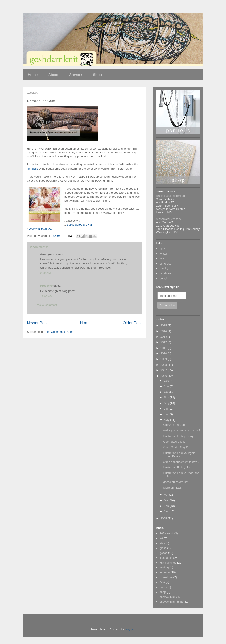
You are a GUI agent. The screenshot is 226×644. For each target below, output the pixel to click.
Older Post (132, 323)
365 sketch (167, 533)
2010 (164, 353)
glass (163, 548)
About (53, 75)
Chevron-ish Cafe (174, 425)
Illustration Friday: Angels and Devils (179, 455)
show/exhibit (168, 597)
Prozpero (46, 286)
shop (163, 592)
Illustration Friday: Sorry (178, 436)
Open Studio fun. (174, 442)
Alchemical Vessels (168, 219)
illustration (166, 558)
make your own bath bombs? (182, 430)
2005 (164, 518)
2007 (164, 370)
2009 (164, 359)
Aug (167, 403)
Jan (167, 511)
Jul (166, 409)
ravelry (164, 268)
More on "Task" (173, 488)
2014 (164, 331)
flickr (163, 259)
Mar (167, 500)
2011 (164, 348)
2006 (164, 376)
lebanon (165, 572)
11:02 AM (46, 296)
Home (33, 75)
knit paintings (168, 563)
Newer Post (37, 323)
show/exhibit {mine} (172, 602)
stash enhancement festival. (181, 462)
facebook (165, 273)
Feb (167, 506)
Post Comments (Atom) (59, 332)
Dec (167, 381)
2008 (164, 365)
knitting (164, 567)
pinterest (165, 264)
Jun (167, 414)
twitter (163, 254)
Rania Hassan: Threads (171, 196)
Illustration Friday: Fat (177, 467)
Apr (167, 495)
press (163, 587)
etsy (162, 249)
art (161, 538)
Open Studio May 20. (177, 447)
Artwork (76, 75)
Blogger (130, 629)
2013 (164, 337)
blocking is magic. (41, 229)
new (162, 582)
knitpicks (32, 169)
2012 (164, 342)
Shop (97, 75)
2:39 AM (45, 273)
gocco (163, 553)
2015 (164, 325)
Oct (167, 392)
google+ (165, 278)
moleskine (166, 577)
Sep (167, 397)
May (167, 420)
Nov (167, 386)
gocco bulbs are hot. (80, 225)
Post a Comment (46, 305)
